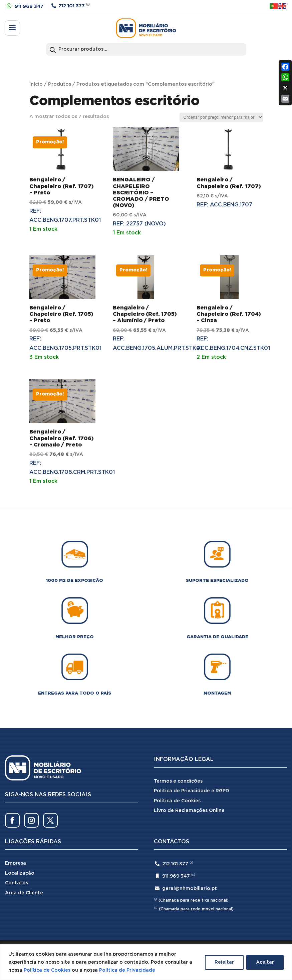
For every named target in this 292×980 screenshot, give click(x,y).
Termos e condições (178, 781)
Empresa (16, 863)
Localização (20, 873)
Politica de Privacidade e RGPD (192, 791)
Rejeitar (224, 962)
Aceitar (265, 962)
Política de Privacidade (127, 970)
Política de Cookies (47, 970)
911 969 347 (29, 7)
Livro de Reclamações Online (189, 811)
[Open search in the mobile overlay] (146, 49)
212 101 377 (72, 6)
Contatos (17, 883)
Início (36, 84)
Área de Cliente (24, 893)
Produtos (60, 84)
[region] (146, 962)
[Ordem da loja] (221, 117)
